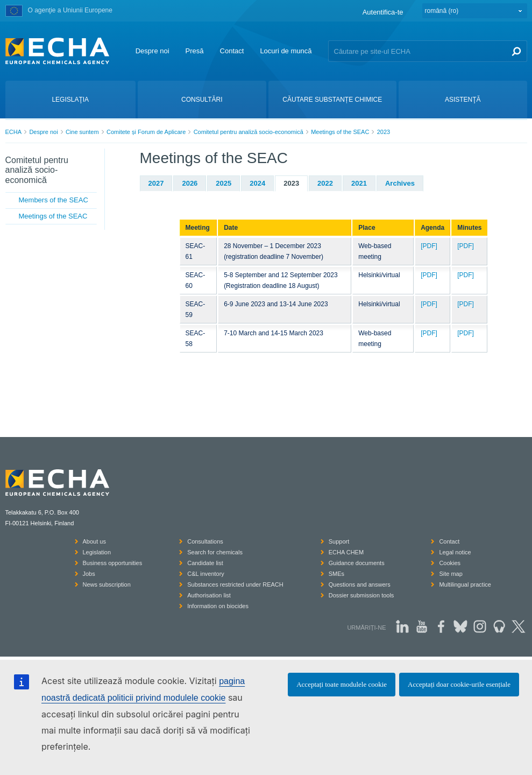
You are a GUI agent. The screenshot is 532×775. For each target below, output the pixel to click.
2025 (224, 183)
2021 (359, 183)
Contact (232, 51)
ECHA (14, 132)
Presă (195, 51)
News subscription (107, 584)
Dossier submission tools (361, 595)
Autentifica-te (383, 12)
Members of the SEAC (54, 200)
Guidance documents (357, 563)
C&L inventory (206, 574)
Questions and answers (360, 584)
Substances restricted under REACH (235, 584)
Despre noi (152, 51)
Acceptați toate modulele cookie (342, 684)
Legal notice (455, 552)
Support (339, 541)
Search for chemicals (215, 552)
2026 (190, 183)
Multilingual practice (465, 584)
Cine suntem (82, 132)
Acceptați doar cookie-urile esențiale (459, 684)
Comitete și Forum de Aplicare (146, 132)
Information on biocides (218, 606)
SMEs (336, 574)
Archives (400, 183)
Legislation (97, 552)
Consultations (205, 541)
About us (94, 541)
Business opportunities (113, 563)
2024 (257, 183)
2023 (384, 132)
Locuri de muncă (286, 51)
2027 (156, 183)
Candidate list (205, 563)
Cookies (450, 563)
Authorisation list (209, 595)
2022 (325, 183)
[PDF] (429, 246)
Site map (451, 574)
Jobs (89, 574)
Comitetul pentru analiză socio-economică (249, 132)
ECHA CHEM (346, 552)
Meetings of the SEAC (340, 132)
